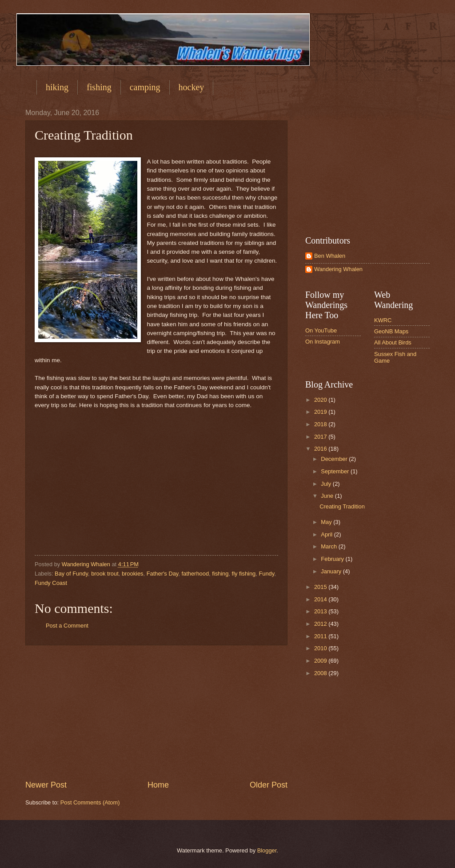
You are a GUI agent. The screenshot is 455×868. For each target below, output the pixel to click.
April (327, 534)
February (333, 559)
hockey (192, 87)
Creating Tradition (342, 506)
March (329, 546)
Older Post (269, 785)
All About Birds (393, 342)
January (332, 571)
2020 (321, 400)
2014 (321, 599)
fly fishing (244, 574)
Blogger (267, 850)
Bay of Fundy (71, 574)
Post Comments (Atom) (90, 802)
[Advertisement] (156, 712)
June (328, 496)
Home (158, 785)
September (336, 471)
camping (145, 87)
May (327, 522)
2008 (321, 673)
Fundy (266, 574)
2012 (321, 624)
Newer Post (46, 785)
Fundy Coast (51, 583)
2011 (321, 636)
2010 (321, 648)
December (335, 459)
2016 (321, 449)
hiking (57, 87)
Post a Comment (67, 626)
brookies (133, 574)
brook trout (105, 574)
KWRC (383, 320)
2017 (321, 437)
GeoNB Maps (391, 331)
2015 (321, 587)
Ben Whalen (330, 256)
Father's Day (163, 574)
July (327, 484)
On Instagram (323, 342)
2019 (321, 412)
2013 (321, 611)
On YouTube (321, 330)
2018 (321, 424)
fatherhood (195, 574)
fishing (99, 87)
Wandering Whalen (338, 269)
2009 (321, 661)
